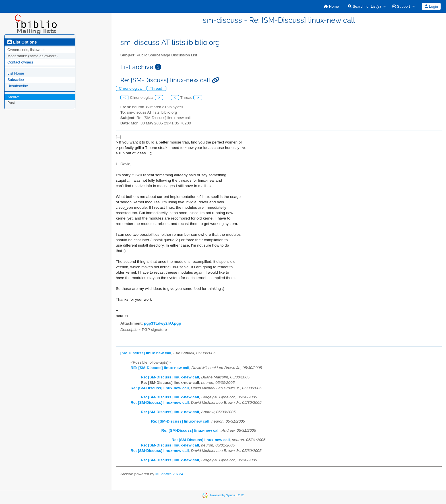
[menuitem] (331, 6)
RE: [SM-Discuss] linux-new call (160, 368)
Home (331, 6)
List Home (16, 73)
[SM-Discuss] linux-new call (146, 353)
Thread (157, 88)
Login (431, 6)
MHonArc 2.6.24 (169, 474)
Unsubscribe (18, 86)
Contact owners (20, 62)
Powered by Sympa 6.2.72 (227, 495)
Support (401, 6)
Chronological (131, 88)
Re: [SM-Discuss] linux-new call (170, 377)
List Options (22, 42)
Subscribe (16, 80)
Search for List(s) (364, 6)
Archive (14, 97)
